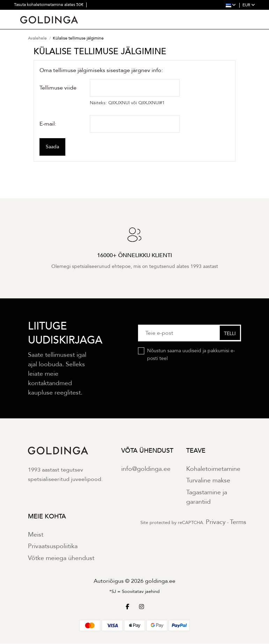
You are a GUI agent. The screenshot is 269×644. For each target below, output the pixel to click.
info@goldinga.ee (146, 469)
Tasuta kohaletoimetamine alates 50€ (49, 5)
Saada (52, 147)
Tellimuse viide (58, 88)
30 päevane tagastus (72, 14)
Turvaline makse (208, 481)
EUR (249, 5)
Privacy (216, 522)
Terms (238, 522)
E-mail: (48, 124)
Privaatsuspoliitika (53, 547)
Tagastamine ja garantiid (207, 497)
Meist (36, 535)
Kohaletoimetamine (213, 469)
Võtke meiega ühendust (61, 558)
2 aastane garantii (31, 14)
